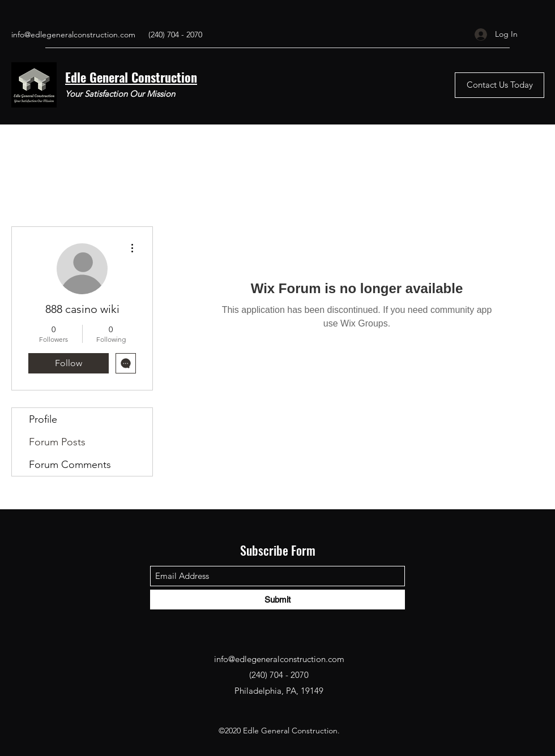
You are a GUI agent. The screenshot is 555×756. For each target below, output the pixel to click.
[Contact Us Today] (499, 85)
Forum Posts (57, 442)
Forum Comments (70, 465)
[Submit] (277, 600)
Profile (43, 419)
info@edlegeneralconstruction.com (73, 35)
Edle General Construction (131, 77)
